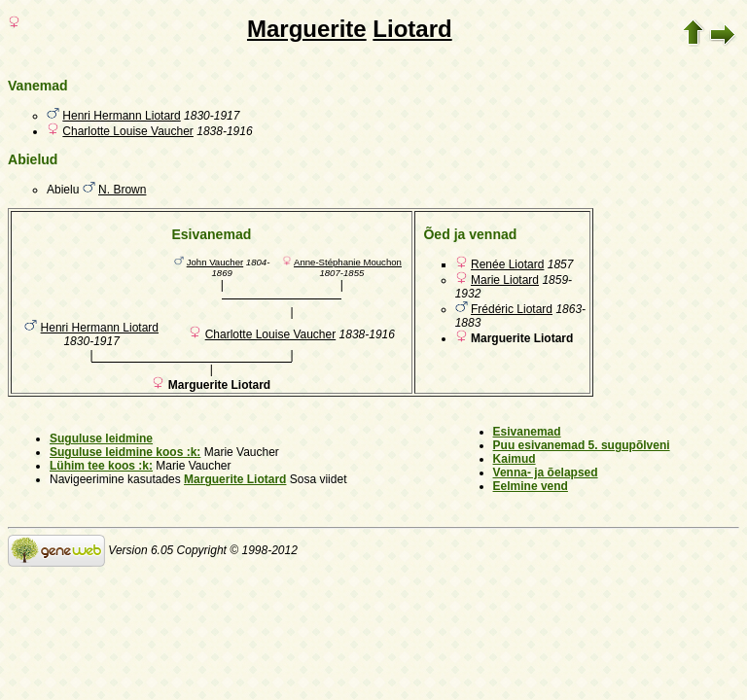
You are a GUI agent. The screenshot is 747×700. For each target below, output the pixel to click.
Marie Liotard (505, 280)
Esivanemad (527, 432)
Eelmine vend (531, 486)
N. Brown (122, 190)
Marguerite (307, 29)
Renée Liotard (507, 264)
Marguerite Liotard (235, 479)
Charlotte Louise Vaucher (128, 131)
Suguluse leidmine (101, 438)
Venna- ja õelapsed (546, 472)
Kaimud (515, 459)
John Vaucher (215, 262)
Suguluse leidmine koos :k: (125, 452)
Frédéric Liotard (512, 309)
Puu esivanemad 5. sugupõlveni (582, 445)
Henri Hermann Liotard (121, 116)
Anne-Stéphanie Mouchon (348, 262)
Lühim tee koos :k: (101, 466)
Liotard (412, 29)
